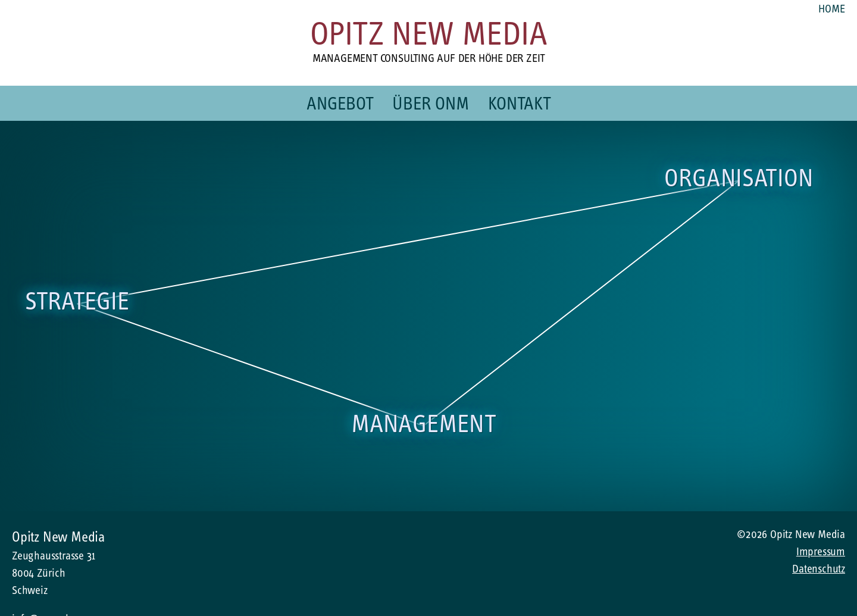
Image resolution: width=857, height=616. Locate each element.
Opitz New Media (429, 36)
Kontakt (519, 105)
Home (832, 10)
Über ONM (431, 105)
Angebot (340, 105)
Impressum (821, 553)
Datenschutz (819, 570)
